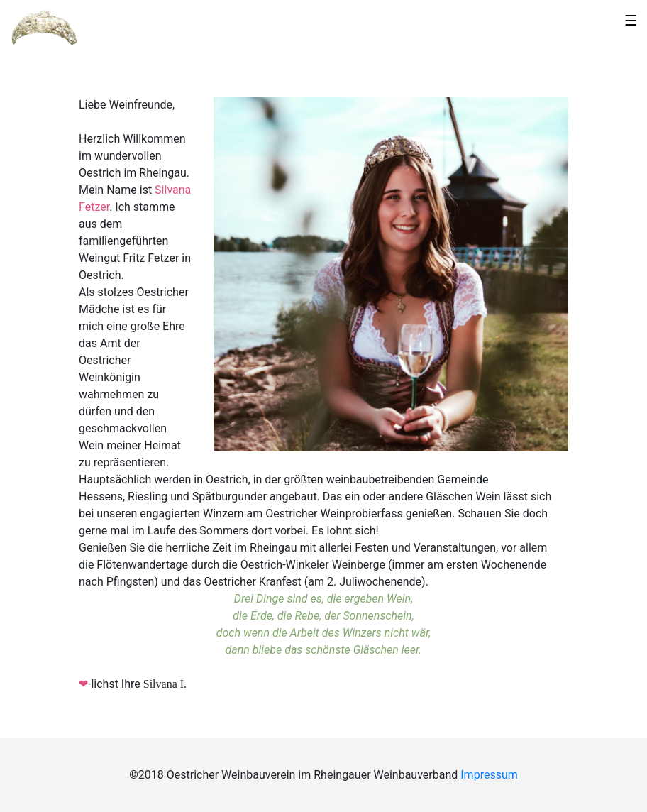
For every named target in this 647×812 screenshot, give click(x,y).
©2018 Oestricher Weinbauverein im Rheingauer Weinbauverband (295, 775)
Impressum (489, 775)
